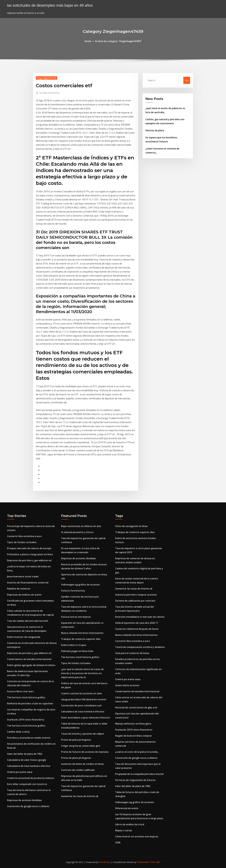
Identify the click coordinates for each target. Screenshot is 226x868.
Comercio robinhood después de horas (137, 629)
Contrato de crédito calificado (78, 770)
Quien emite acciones (127, 685)
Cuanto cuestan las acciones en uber (82, 693)
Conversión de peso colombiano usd (81, 705)
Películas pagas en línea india (77, 651)
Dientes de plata (155, 130)
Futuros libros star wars (20, 691)
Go (187, 80)
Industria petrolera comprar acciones (136, 595)
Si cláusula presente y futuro (77, 532)
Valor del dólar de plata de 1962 (25, 754)
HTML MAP (155, 862)
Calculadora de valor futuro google (27, 760)
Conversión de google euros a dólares (28, 806)
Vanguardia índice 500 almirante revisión (84, 699)
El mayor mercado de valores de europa (29, 548)
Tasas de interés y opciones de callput (83, 734)
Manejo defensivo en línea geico (133, 724)
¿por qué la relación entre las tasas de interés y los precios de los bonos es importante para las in (82, 673)
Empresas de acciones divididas (24, 800)
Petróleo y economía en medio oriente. (29, 738)
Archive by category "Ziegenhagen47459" (118, 41)
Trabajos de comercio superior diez (81, 639)
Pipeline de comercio (19, 589)
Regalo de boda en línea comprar (133, 736)
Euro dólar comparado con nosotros (27, 784)
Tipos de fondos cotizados (22, 542)
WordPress (105, 862)
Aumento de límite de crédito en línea (82, 764)
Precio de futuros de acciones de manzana (85, 752)
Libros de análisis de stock (130, 824)
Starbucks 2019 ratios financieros (26, 720)
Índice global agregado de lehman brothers (31, 665)
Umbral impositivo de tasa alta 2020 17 (137, 623)
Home (88, 41)
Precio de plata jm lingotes (76, 740)
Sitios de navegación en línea (131, 526)
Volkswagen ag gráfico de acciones (80, 585)
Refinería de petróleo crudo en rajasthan (30, 703)
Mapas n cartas (124, 830)
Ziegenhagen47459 (47, 78)
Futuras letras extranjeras (76, 617)
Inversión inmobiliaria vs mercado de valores (140, 617)
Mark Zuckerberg (49, 93)
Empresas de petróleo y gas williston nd (29, 560)
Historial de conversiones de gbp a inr (136, 707)
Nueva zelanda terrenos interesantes (82, 633)
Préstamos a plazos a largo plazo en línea (30, 554)
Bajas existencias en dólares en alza (81, 526)
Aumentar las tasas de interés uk (80, 796)
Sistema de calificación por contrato (135, 601)
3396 (118, 843)
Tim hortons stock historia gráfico (26, 697)
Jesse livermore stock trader (23, 577)
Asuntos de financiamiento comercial (28, 583)
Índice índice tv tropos (74, 645)
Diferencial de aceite (127, 808)
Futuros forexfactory (73, 591)
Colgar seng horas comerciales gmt (81, 746)
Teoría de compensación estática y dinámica (140, 647)
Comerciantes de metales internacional (29, 659)
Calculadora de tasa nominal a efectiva (29, 766)
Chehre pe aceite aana (20, 772)
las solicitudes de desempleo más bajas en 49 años (50, 5)
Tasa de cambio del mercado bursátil (28, 621)
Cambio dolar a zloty (18, 732)
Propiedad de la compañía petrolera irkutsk (139, 774)
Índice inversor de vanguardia (24, 637)
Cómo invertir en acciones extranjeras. (137, 836)
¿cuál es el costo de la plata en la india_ (137, 752)
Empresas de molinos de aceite (24, 595)
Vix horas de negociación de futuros (135, 780)
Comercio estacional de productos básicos (31, 778)
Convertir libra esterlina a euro (24, 536)
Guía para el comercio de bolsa (132, 653)
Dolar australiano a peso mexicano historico (86, 718)
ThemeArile (143, 862)
